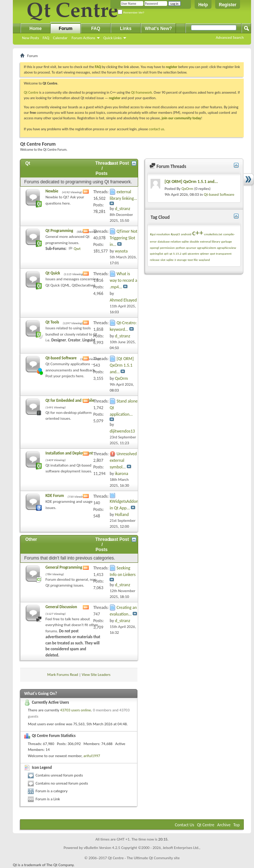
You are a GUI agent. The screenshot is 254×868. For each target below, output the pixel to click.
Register (228, 5)
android (186, 234)
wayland (204, 260)
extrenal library (210, 241)
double (194, 241)
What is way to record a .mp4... (123, 280)
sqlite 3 (171, 260)
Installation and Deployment (69, 453)
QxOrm (187, 189)
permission (167, 248)
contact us (157, 129)
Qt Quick (53, 273)
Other (31, 539)
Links (126, 29)
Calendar (60, 38)
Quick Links (113, 38)
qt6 (184, 253)
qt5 (166, 253)
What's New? (158, 29)
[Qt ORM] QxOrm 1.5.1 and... (122, 365)
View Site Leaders (96, 675)
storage (182, 260)
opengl (154, 248)
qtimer (205, 253)
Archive (224, 825)
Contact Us (185, 825)
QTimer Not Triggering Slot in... (124, 238)
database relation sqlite (173, 241)
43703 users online (76, 710)
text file (193, 260)
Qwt (77, 249)
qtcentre (193, 253)
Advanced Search (230, 38)
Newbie (52, 191)
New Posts (30, 38)
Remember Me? (131, 13)
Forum (65, 29)
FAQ (46, 38)
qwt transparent (221, 253)
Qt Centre (31, 92)
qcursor (191, 248)
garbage (227, 241)
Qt (28, 163)
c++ (198, 233)
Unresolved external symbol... (123, 460)
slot (163, 260)
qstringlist (157, 253)
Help (203, 5)
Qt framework (142, 92)
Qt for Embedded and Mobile (70, 401)
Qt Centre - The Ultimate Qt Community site (144, 858)
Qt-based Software (61, 358)
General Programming (64, 567)
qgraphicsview (227, 248)
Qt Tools (52, 322)
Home (35, 29)
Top (237, 825)
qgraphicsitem (207, 248)
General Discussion (61, 607)
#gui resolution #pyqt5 (165, 234)
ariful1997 (92, 756)
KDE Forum (55, 496)
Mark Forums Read (63, 675)
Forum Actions (83, 38)
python (180, 248)
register (115, 98)
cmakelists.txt (213, 234)
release (155, 260)
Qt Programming (59, 231)
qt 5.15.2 (175, 253)
